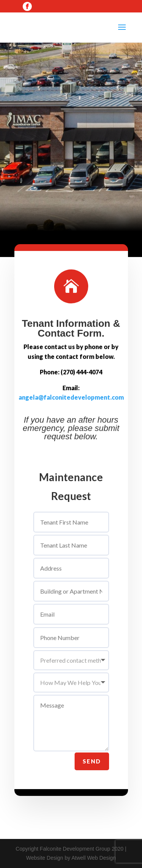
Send (92, 772)
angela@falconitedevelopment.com (71, 408)
